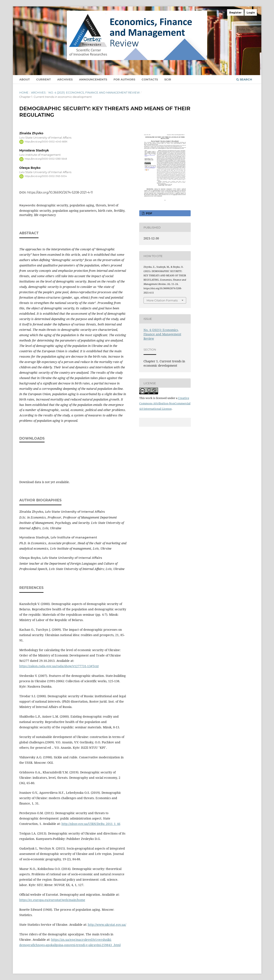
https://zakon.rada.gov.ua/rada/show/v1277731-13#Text (59, 666)
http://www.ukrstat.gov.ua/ (107, 925)
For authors (124, 79)
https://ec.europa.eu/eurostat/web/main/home (52, 900)
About (25, 79)
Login (251, 12)
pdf (149, 213)
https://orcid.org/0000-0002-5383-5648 (46, 159)
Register (235, 12)
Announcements (93, 79)
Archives (65, 79)
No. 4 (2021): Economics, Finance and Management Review (94, 92)
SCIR (168, 79)
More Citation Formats (162, 300)
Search (244, 79)
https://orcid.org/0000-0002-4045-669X (46, 142)
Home (24, 92)
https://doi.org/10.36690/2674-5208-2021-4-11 (60, 192)
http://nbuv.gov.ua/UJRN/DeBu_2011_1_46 (91, 824)
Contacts (150, 79)
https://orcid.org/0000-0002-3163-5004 (46, 176)
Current (43, 79)
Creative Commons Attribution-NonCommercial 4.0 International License (165, 403)
